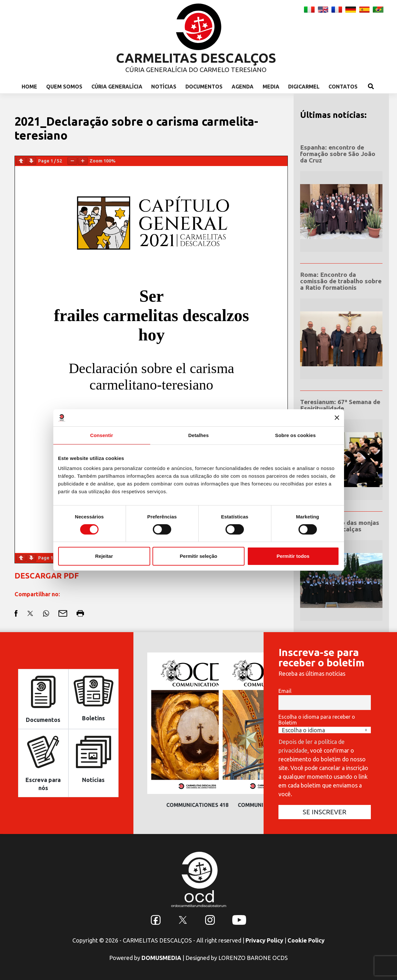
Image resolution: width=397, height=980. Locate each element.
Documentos (204, 87)
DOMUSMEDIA (161, 958)
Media (271, 87)
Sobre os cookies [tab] (296, 435)
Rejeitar (104, 556)
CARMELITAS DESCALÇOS (196, 58)
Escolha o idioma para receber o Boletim (317, 720)
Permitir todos (293, 556)
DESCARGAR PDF (47, 576)
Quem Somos (64, 87)
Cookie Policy (306, 940)
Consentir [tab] (102, 435)
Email (285, 691)
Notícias (164, 87)
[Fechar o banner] (337, 418)
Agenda (243, 87)
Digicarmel (304, 87)
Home (29, 87)
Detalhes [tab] (198, 435)
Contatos (343, 87)
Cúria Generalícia (117, 87)
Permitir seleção (199, 556)
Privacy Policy (264, 940)
